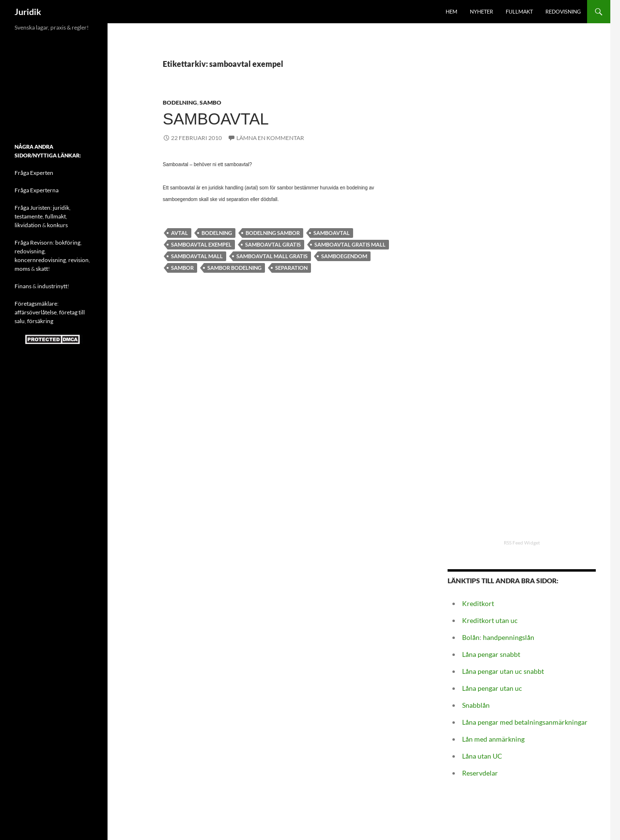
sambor (182, 268)
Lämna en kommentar (270, 138)
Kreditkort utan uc (490, 620)
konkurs (57, 225)
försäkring (40, 321)
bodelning (217, 233)
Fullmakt (519, 11)
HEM (451, 11)
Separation (291, 268)
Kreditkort (478, 603)
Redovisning (563, 11)
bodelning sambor (273, 233)
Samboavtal (216, 119)
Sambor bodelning (234, 268)
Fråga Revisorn (34, 242)
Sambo (210, 102)
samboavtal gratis (273, 244)
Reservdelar (480, 773)
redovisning (30, 251)
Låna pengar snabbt (491, 654)
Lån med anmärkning (493, 739)
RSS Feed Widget (522, 543)
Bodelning (180, 102)
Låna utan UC (482, 756)
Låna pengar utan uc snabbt (503, 671)
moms (22, 269)
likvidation (28, 225)
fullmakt (55, 216)
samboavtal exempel (201, 244)
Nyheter (481, 11)
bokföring (68, 242)
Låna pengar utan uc (492, 688)
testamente (29, 216)
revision (78, 260)
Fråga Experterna (37, 190)
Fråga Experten (34, 173)
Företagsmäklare (36, 303)
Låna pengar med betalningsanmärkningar (525, 722)
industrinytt (52, 286)
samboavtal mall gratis (272, 256)
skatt (42, 269)
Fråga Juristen (32, 208)
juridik (61, 208)
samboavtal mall (197, 256)
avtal (179, 233)
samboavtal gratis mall (350, 244)
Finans (23, 286)
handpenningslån (509, 637)
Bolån (471, 637)
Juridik (28, 12)
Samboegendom (344, 256)
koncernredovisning (40, 260)
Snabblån (476, 705)
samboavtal (332, 233)
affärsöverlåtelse (36, 312)
